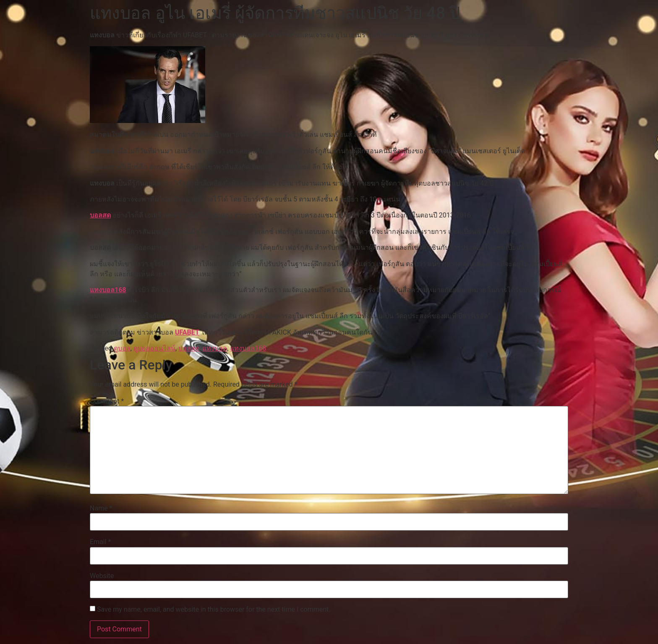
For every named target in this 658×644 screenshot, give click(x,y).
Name (101, 508)
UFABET (187, 332)
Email (100, 542)
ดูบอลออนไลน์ (154, 348)
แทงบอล (215, 348)
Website (102, 576)
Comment (107, 401)
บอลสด (100, 215)
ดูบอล (122, 348)
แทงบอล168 (108, 290)
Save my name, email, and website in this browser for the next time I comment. (214, 610)
